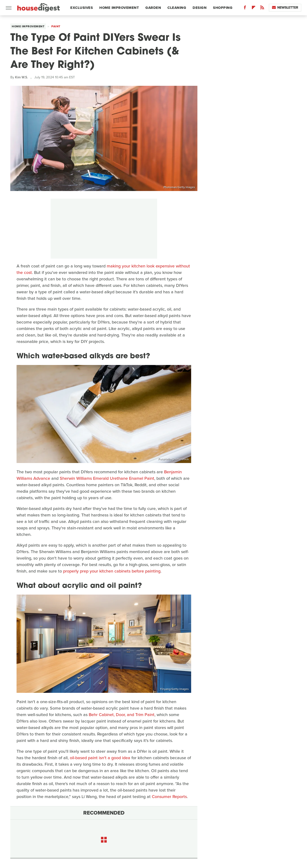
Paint (56, 26)
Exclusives (82, 8)
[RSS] (262, 9)
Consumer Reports (169, 797)
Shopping (223, 8)
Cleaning (177, 8)
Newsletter (285, 8)
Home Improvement (119, 8)
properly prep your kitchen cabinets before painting (112, 571)
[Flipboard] (254, 9)
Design (200, 8)
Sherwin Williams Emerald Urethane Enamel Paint (107, 478)
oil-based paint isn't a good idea (100, 758)
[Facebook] (245, 9)
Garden (153, 8)
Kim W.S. (21, 77)
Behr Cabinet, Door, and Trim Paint (122, 715)
